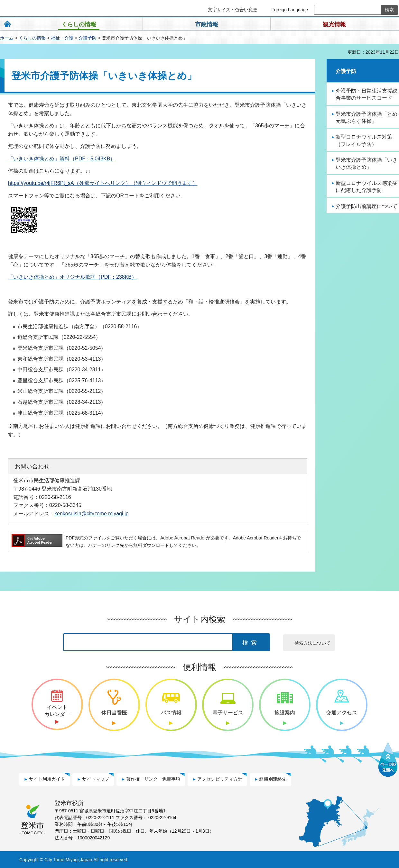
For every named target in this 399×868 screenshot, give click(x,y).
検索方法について (312, 643)
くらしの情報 (32, 38)
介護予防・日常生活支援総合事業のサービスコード (367, 94)
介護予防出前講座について (367, 206)
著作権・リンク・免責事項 (153, 779)
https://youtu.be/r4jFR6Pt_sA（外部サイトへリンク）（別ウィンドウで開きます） (103, 183)
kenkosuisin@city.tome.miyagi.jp (91, 513)
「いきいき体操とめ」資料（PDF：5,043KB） (62, 159)
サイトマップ (96, 779)
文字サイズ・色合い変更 (233, 10)
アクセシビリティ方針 (220, 779)
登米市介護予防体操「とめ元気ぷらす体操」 (367, 118)
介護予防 (88, 38)
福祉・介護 (62, 38)
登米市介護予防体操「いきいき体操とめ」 (367, 163)
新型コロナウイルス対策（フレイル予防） (364, 140)
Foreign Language (290, 10)
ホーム (7, 38)
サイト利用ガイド (47, 779)
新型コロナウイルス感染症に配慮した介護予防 (367, 187)
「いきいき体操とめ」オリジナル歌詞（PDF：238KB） (72, 277)
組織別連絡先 (273, 779)
